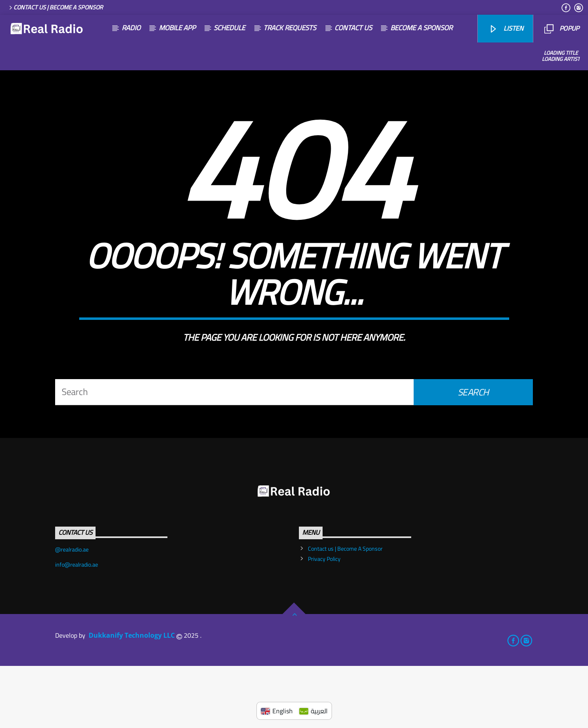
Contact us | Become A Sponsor (55, 7)
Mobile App (177, 28)
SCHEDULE (229, 28)
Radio (131, 28)
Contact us (353, 28)
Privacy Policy (324, 621)
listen (506, 28)
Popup (561, 28)
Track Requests (290, 28)
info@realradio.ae (77, 627)
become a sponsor (421, 28)
